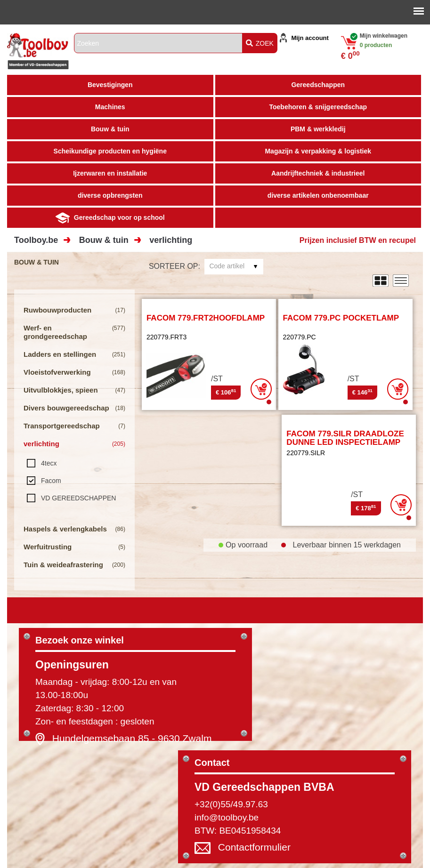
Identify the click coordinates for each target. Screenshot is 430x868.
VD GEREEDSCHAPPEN (78, 498)
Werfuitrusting (48, 547)
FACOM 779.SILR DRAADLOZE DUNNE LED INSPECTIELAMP (345, 438)
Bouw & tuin (104, 240)
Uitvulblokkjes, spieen (61, 390)
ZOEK (260, 43)
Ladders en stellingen (60, 354)
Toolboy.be (36, 240)
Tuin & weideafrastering (63, 565)
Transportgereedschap (62, 426)
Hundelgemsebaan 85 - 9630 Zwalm (132, 738)
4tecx (49, 463)
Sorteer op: (174, 266)
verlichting (171, 240)
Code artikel (227, 266)
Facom (51, 481)
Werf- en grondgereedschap (55, 332)
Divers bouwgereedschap (66, 408)
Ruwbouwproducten (57, 310)
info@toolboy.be (227, 817)
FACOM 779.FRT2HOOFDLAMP (206, 318)
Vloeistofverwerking (57, 372)
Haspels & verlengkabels (65, 529)
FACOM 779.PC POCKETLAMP (341, 318)
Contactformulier (254, 847)
